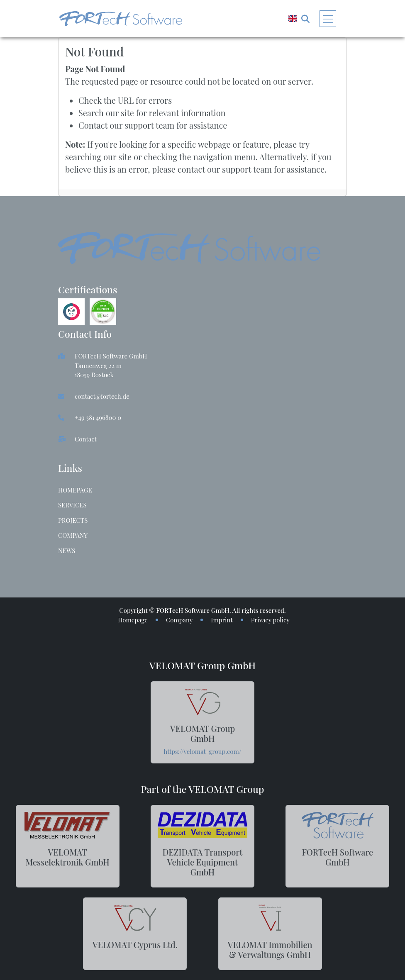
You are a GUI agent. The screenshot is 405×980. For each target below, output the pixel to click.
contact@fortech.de (102, 396)
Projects (73, 520)
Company (73, 535)
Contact (86, 439)
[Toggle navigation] (328, 19)
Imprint (222, 620)
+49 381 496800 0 (98, 417)
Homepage (75, 490)
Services (72, 505)
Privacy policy (270, 620)
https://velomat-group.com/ (203, 751)
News (67, 551)
